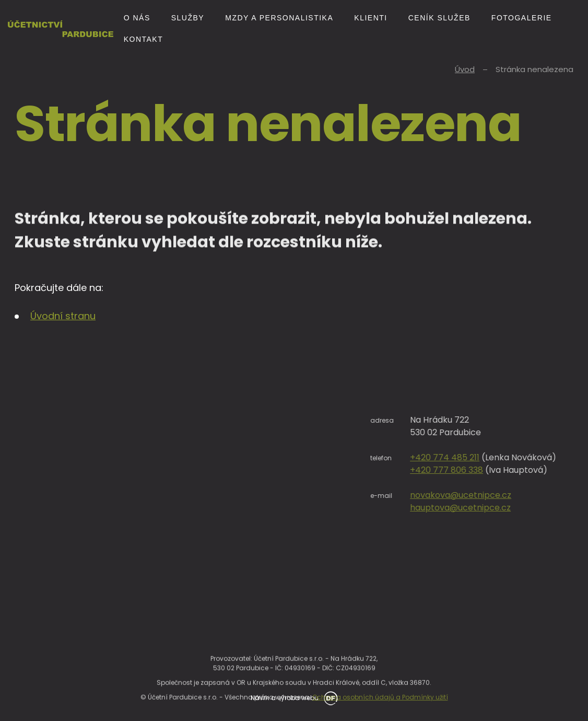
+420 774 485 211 (501, 457)
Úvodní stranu (63, 316)
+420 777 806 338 (503, 470)
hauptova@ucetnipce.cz (517, 508)
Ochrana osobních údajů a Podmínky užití (380, 710)
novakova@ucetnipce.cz (517, 495)
